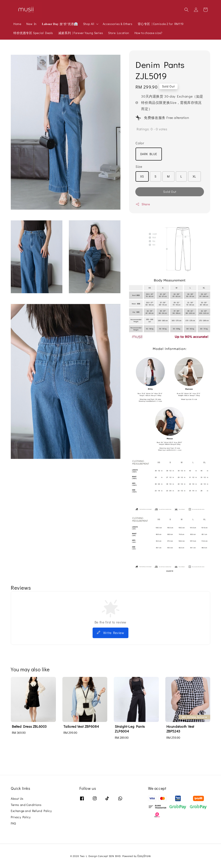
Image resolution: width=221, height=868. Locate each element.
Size (139, 166)
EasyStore (144, 856)
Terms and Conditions (26, 805)
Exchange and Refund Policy (31, 811)
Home (17, 24)
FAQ (13, 823)
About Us (17, 799)
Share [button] (143, 204)
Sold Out (170, 192)
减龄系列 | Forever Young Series (81, 33)
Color (140, 143)
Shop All (89, 24)
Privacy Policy (21, 817)
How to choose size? (148, 33)
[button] (186, 10)
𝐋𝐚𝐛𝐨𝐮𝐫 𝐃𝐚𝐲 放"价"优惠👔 (60, 24)
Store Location (119, 33)
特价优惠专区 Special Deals (33, 33)
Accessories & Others (118, 24)
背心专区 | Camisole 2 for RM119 (161, 24)
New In (32, 24)
